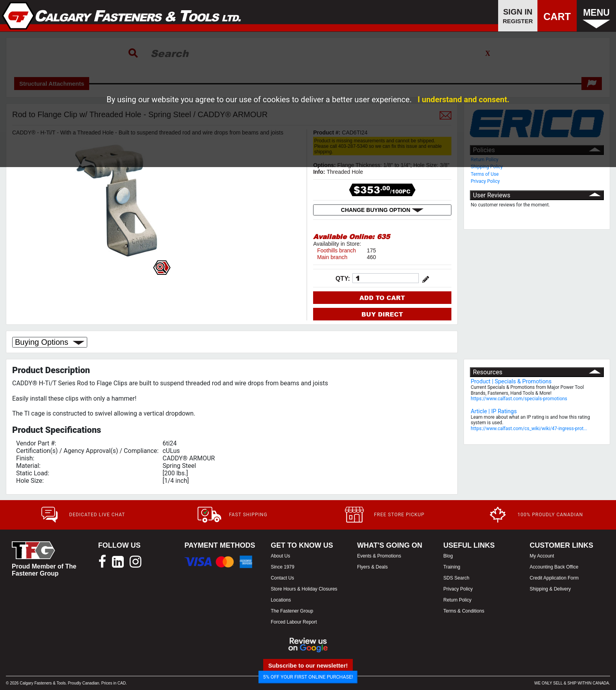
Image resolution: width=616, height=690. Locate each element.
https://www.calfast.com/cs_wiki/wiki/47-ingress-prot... (529, 429)
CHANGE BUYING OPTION (382, 210)
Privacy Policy (485, 181)
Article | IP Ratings (494, 411)
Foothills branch (336, 250)
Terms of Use (485, 174)
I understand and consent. (464, 99)
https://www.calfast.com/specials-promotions (519, 399)
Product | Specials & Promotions (511, 382)
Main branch (332, 257)
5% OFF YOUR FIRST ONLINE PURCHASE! (308, 677)
